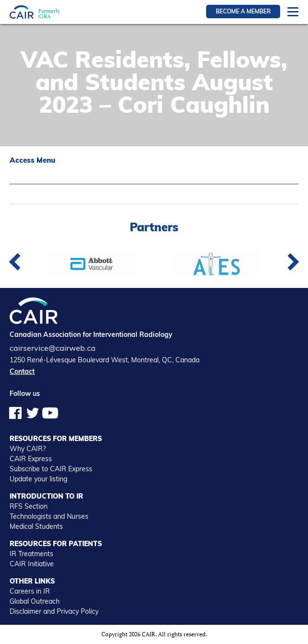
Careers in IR (30, 591)
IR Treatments (31, 554)
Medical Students (36, 526)
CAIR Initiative (32, 564)
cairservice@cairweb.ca (53, 348)
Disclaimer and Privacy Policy (54, 611)
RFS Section (29, 506)
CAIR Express (31, 459)
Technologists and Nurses (49, 516)
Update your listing (38, 479)
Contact (22, 371)
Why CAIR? (28, 449)
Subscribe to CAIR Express (51, 469)
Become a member (243, 11)
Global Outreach (35, 601)
